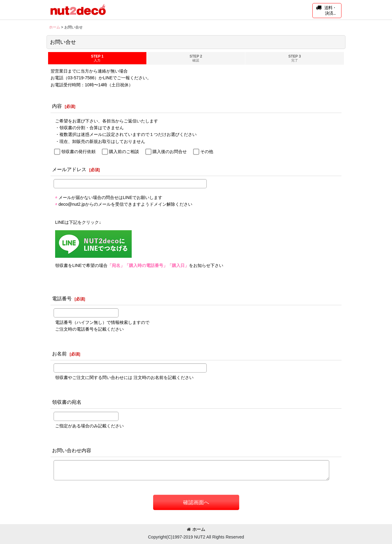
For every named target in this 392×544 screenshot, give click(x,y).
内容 (57, 106)
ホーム (196, 529)
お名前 (59, 354)
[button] (327, 11)
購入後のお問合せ (170, 152)
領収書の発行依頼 (78, 152)
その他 (207, 152)
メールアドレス (69, 169)
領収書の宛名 (67, 402)
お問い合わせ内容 (72, 450)
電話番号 (62, 298)
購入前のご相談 (124, 152)
